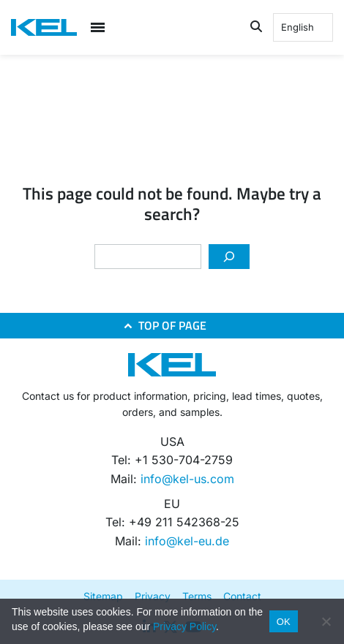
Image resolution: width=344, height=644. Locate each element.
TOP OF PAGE (172, 325)
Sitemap (103, 596)
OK (284, 622)
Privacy (153, 596)
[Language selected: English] (303, 27)
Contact (242, 596)
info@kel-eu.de (187, 541)
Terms (197, 596)
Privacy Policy (184, 626)
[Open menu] (97, 28)
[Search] (229, 257)
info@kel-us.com (187, 479)
